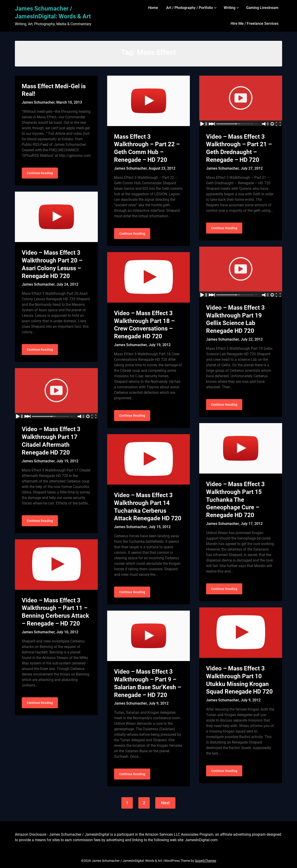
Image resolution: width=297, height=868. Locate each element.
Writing (230, 8)
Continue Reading (40, 173)
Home (153, 8)
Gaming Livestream (262, 8)
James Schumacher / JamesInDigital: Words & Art (53, 12)
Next (165, 803)
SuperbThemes (206, 861)
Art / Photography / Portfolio (190, 8)
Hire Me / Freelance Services (255, 23)
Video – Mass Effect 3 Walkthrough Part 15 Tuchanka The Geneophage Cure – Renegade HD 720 (235, 500)
